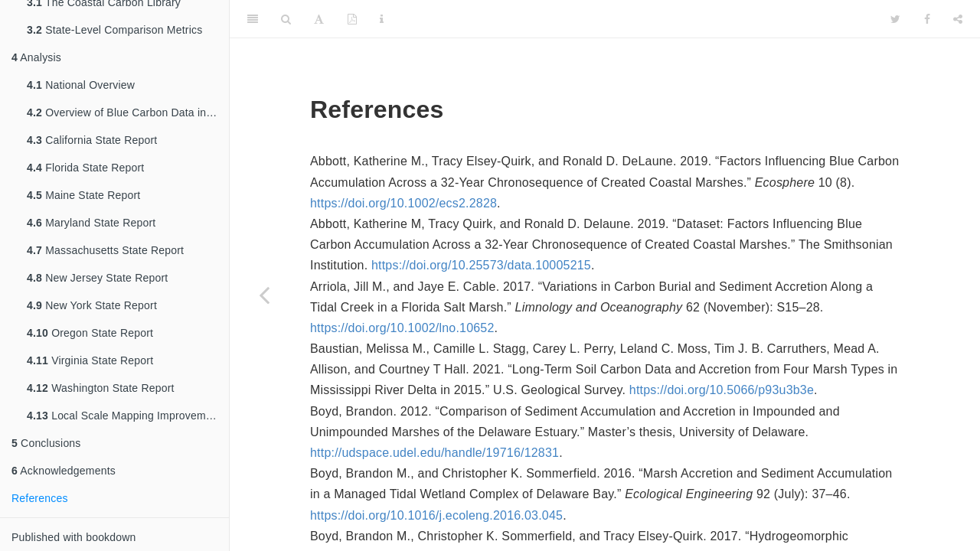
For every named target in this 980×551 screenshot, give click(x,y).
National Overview (81, 85)
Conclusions (46, 443)
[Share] (958, 19)
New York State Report (92, 305)
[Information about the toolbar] (382, 19)
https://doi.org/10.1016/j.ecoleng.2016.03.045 (436, 515)
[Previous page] (264, 295)
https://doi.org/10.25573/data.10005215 (481, 265)
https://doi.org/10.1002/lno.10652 (402, 328)
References (40, 498)
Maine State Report (83, 195)
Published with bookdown (74, 537)
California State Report (92, 140)
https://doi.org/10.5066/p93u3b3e (722, 390)
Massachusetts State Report (105, 250)
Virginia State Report (90, 360)
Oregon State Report (90, 333)
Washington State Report (101, 388)
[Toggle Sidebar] (253, 19)
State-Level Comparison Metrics (114, 30)
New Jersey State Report (97, 278)
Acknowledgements (64, 471)
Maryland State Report (91, 223)
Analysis (36, 57)
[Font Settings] (319, 19)
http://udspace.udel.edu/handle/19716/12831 (434, 453)
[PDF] (352, 19)
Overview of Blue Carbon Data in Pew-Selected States (128, 112)
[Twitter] (895, 19)
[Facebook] (927, 19)
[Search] (286, 19)
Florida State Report (85, 168)
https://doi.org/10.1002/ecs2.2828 (403, 203)
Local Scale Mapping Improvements (127, 416)
